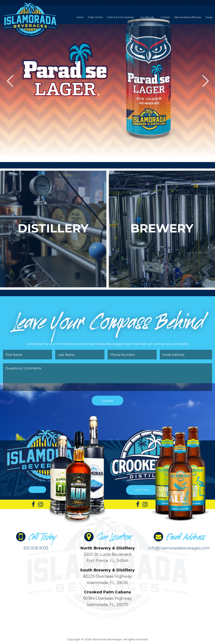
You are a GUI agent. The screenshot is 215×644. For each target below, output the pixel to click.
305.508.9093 (36, 548)
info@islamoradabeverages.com (179, 548)
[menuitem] (80, 17)
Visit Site (142, 490)
